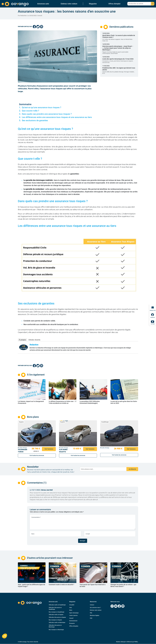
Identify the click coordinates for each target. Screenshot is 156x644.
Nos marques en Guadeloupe (56, 612)
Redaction (34, 345)
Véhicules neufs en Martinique (57, 623)
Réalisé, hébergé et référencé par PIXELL (127, 642)
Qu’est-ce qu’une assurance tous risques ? (41, 108)
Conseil (40, 16)
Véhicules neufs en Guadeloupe (57, 605)
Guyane (21, 422)
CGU (91, 618)
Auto (71, 608)
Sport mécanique (74, 613)
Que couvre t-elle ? (30, 111)
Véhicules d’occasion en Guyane (57, 617)
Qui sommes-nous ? (95, 608)
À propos (22, 340)
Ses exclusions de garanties (35, 121)
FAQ (91, 613)
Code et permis (73, 615)
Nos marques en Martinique (56, 630)
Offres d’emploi (114, 4)
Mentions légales (95, 615)
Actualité (72, 605)
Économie (72, 623)
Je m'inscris (132, 469)
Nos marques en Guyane (55, 620)
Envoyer (83, 541)
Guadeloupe (105, 422)
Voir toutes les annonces (37, 455)
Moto (71, 610)
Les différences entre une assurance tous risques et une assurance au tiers (57, 117)
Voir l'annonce (49, 449)
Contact (92, 605)
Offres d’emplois (74, 626)
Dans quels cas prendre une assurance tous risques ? (47, 114)
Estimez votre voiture (69, 4)
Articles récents (34, 340)
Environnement (73, 621)
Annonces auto (43, 4)
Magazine (93, 4)
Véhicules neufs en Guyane (56, 615)
